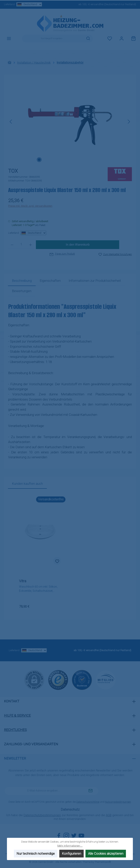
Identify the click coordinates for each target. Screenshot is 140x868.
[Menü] (9, 39)
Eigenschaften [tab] (50, 281)
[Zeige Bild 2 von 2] (45, 160)
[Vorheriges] (11, 122)
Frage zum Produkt (62, 254)
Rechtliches (15, 730)
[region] (70, 122)
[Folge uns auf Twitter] (74, 836)
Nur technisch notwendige (36, 854)
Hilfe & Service (17, 715)
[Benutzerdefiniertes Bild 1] (58, 680)
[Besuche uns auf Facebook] (59, 836)
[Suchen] (88, 39)
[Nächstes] (129, 122)
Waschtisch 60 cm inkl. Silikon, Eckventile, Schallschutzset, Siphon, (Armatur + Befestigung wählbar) (39, 589)
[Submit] (90, 791)
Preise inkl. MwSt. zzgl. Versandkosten (30, 206)
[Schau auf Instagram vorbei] (66, 836)
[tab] (22, 281)
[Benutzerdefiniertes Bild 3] (106, 680)
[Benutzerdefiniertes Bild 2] (82, 680)
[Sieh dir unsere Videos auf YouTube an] (81, 836)
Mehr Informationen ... (70, 846)
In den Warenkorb (78, 245)
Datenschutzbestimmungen (42, 815)
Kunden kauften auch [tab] (27, 484)
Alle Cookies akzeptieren (106, 854)
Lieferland (23, 4)
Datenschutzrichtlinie (88, 802)
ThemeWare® (103, 862)
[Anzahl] (21, 245)
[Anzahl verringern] (12, 245)
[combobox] (53, 39)
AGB (109, 815)
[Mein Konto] (122, 39)
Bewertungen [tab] (22, 291)
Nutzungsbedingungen (118, 802)
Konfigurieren (71, 854)
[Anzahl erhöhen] (31, 245)
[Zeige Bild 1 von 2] (39, 160)
